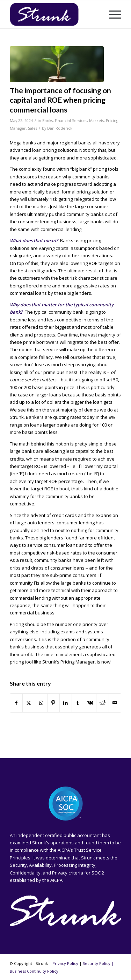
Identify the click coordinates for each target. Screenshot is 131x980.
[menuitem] (112, 14)
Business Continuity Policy (34, 971)
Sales (32, 128)
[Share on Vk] (90, 703)
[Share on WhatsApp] (41, 703)
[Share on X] (29, 703)
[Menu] (112, 14)
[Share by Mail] (115, 703)
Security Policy (97, 963)
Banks (48, 121)
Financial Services (71, 121)
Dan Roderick (60, 128)
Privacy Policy (65, 963)
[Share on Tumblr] (78, 703)
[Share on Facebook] (16, 703)
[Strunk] (54, 14)
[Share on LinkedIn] (66, 703)
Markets (96, 121)
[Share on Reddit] (102, 703)
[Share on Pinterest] (53, 703)
